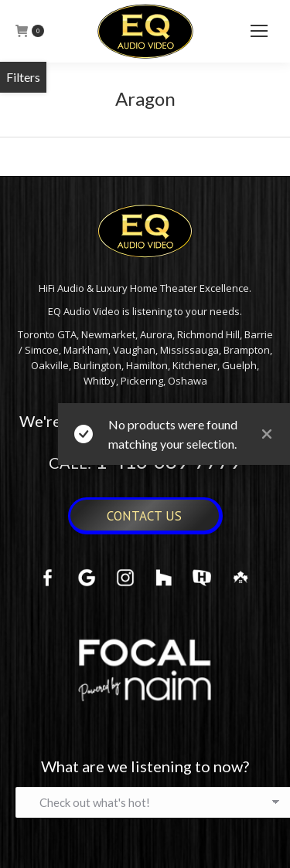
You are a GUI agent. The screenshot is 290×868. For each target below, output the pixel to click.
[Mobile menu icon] (259, 31)
